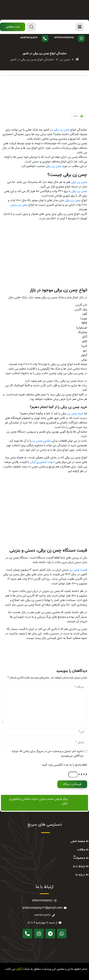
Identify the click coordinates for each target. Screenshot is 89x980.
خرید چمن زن (75, 414)
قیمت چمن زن (78, 570)
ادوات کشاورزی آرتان (42, 462)
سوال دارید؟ (37, 35)
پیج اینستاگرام (69, 35)
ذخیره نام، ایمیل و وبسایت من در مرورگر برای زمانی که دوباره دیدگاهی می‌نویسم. (48, 753)
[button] (13, 27)
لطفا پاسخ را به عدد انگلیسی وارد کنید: (64, 765)
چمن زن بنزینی (19, 205)
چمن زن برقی (62, 130)
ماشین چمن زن (42, 441)
